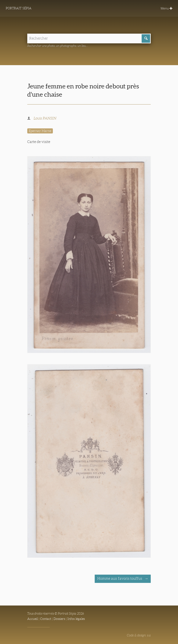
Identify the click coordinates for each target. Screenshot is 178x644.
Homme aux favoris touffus (120, 579)
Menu (166, 8)
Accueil (33, 619)
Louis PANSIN (45, 118)
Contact (46, 619)
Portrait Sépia (19, 8)
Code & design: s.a (139, 635)
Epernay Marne (40, 131)
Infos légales (76, 619)
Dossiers (59, 619)
